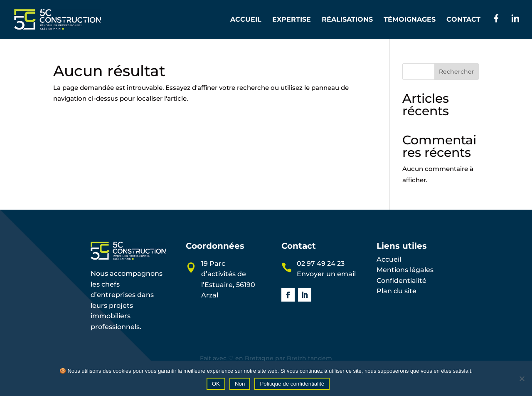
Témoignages (410, 20)
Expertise (292, 20)
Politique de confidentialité (292, 384)
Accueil (246, 20)
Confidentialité (401, 281)
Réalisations (347, 20)
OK (216, 384)
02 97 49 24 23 (321, 264)
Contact (463, 20)
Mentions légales (405, 270)
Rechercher (457, 72)
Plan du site (397, 291)
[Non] (522, 379)
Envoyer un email (326, 274)
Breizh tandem (309, 358)
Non (240, 384)
